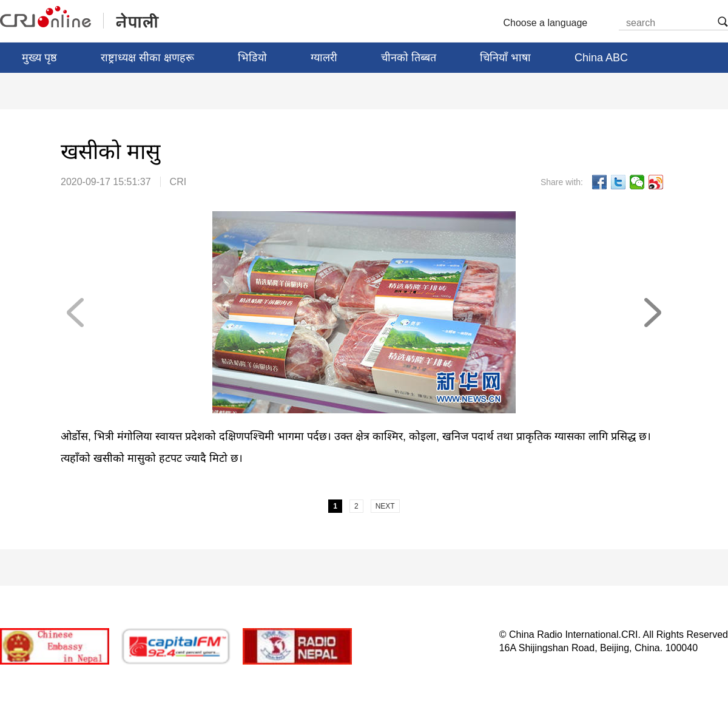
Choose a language (551, 23)
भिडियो (252, 58)
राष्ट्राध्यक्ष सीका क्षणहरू (147, 58)
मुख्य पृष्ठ (39, 58)
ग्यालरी (324, 58)
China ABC (601, 58)
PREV (76, 313)
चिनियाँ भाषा (505, 58)
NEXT (652, 313)
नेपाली (80, 18)
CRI (178, 182)
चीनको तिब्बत (409, 58)
